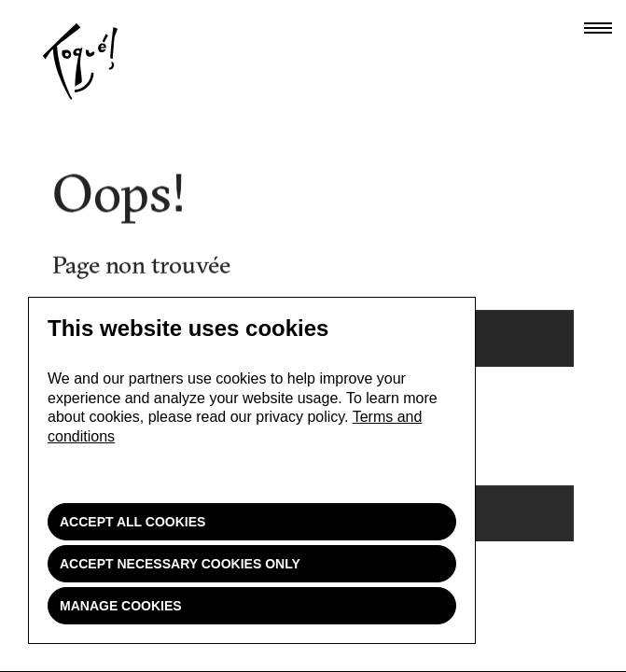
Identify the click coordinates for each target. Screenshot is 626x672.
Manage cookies (121, 606)
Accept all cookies (132, 522)
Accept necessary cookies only (180, 564)
